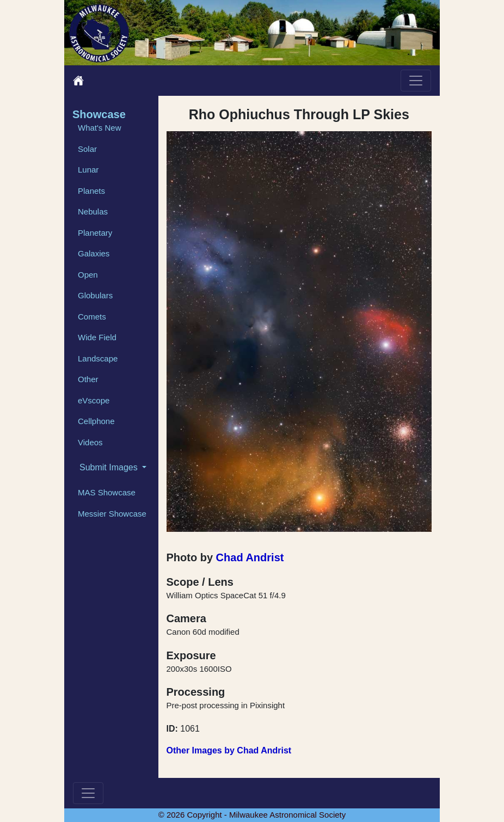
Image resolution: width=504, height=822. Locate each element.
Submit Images (110, 467)
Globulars (95, 295)
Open (88, 275)
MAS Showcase (107, 492)
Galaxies (94, 253)
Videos (90, 442)
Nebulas (93, 211)
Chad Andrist (250, 557)
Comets (92, 317)
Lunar (88, 170)
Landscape (98, 358)
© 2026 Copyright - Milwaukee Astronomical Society (252, 815)
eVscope (94, 400)
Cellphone (96, 421)
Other (88, 379)
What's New (100, 128)
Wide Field (97, 337)
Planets (91, 191)
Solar (87, 149)
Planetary (95, 233)
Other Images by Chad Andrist (229, 750)
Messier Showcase (112, 514)
